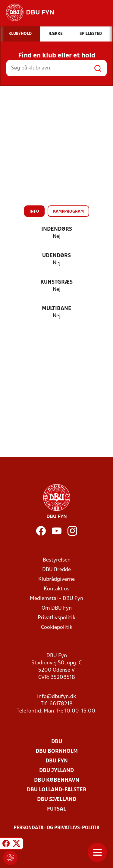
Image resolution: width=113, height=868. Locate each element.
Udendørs (56, 256)
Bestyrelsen (57, 560)
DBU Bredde (56, 570)
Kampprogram (68, 212)
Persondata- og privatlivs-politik (57, 828)
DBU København (57, 780)
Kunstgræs (56, 282)
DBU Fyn (57, 761)
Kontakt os (56, 589)
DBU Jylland (56, 771)
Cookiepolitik (57, 628)
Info (34, 212)
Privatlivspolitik (56, 618)
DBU (57, 742)
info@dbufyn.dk (56, 697)
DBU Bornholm (57, 751)
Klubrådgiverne (56, 579)
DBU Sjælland (57, 800)
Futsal (56, 809)
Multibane (57, 309)
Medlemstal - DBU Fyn (56, 599)
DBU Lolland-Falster (57, 790)
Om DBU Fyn (57, 608)
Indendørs (57, 229)
